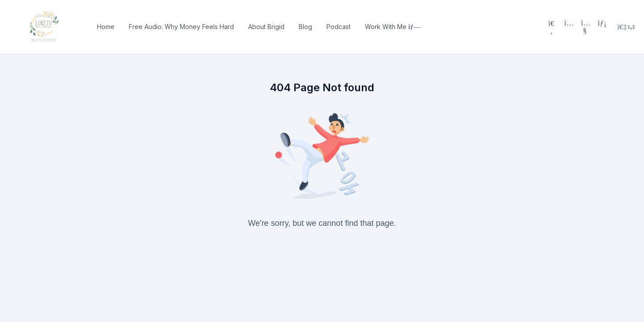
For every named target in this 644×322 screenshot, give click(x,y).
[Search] (551, 27)
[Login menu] (626, 27)
